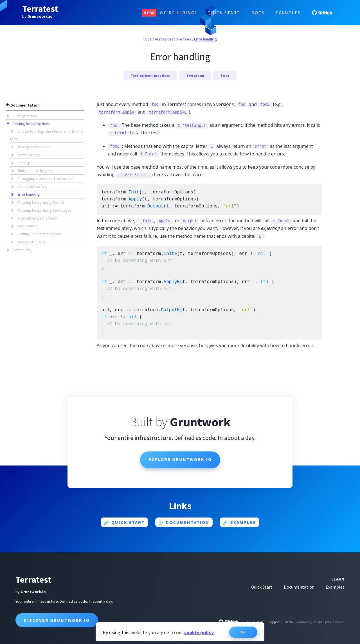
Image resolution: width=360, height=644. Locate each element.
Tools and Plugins (31, 242)
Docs (258, 13)
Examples (288, 13)
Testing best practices (32, 124)
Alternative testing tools (37, 218)
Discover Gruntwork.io (57, 620)
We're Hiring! (169, 13)
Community (22, 250)
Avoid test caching (32, 186)
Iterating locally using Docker (41, 202)
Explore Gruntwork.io (180, 459)
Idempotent (27, 226)
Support (274, 622)
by (37, 16)
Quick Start (224, 13)
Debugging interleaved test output (46, 178)
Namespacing (29, 155)
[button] (9, 116)
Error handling (29, 194)
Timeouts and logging (35, 171)
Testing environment (34, 147)
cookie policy (199, 632)
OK (243, 632)
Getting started (26, 116)
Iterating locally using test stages (45, 210)
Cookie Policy (254, 622)
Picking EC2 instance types (39, 234)
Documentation (23, 105)
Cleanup (24, 163)
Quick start (124, 522)
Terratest (40, 9)
